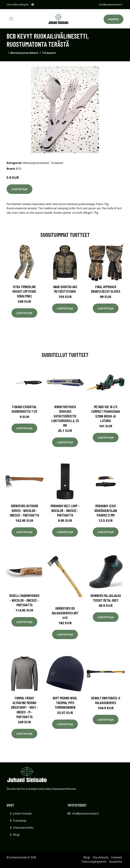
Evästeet (117, 857)
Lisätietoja (19, 189)
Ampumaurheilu (23, 828)
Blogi (16, 835)
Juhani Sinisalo (22, 813)
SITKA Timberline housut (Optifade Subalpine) (24, 291)
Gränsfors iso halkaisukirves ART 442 (65, 613)
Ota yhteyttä (101, 857)
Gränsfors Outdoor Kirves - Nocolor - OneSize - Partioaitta (24, 510)
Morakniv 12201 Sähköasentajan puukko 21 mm (106, 510)
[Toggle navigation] (11, 19)
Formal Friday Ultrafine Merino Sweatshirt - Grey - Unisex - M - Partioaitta (24, 707)
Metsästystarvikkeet (24, 53)
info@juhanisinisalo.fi (111, 4)
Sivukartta (116, 862)
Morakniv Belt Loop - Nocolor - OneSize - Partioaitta (65, 510)
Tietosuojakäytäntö (94, 862)
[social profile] (33, 5)
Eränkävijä (20, 821)
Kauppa (113, 19)
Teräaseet (49, 53)
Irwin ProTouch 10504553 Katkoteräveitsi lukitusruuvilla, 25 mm (65, 416)
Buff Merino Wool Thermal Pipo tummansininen (65, 703)
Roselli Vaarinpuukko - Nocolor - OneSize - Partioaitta (24, 600)
